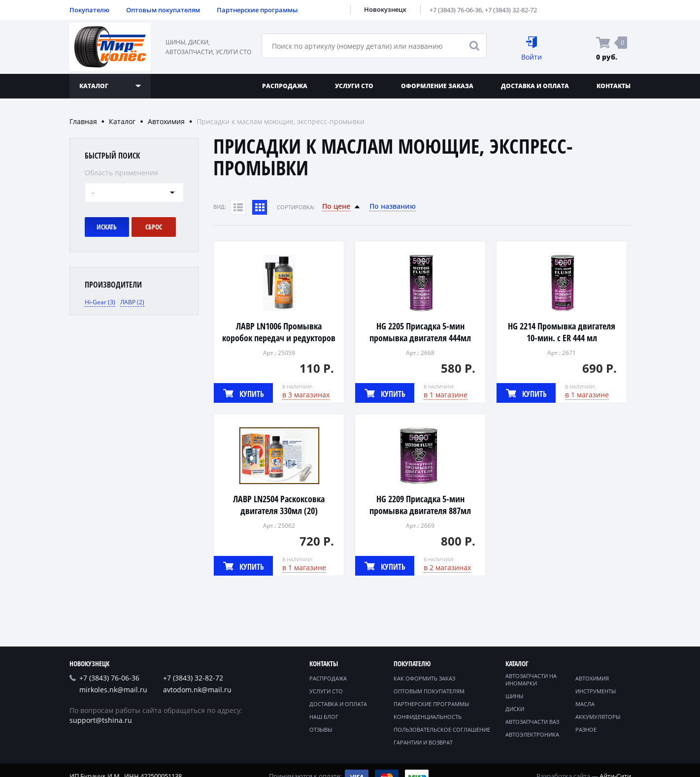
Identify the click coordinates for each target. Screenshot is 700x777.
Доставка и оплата (535, 86)
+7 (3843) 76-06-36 (456, 10)
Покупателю (89, 10)
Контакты (614, 86)
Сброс (154, 227)
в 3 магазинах (306, 395)
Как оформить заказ (424, 678)
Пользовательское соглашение (442, 729)
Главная (83, 121)
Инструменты (596, 691)
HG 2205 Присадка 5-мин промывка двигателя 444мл (420, 332)
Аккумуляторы (598, 717)
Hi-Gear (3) (100, 302)
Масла (585, 704)
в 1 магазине (446, 395)
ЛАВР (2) (132, 302)
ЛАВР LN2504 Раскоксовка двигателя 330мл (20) (279, 505)
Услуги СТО (354, 86)
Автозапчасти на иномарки (531, 680)
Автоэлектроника (532, 734)
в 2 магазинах (447, 567)
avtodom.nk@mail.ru (197, 690)
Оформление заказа (437, 86)
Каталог (122, 121)
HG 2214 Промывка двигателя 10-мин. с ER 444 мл (562, 332)
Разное (586, 729)
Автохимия (166, 121)
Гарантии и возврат (423, 742)
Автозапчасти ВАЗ (532, 722)
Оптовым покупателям (163, 10)
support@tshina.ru (101, 720)
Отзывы (321, 729)
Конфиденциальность (428, 717)
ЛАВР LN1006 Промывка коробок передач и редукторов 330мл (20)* (279, 338)
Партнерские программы (257, 10)
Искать (107, 227)
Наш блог (324, 717)
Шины (514, 696)
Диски (515, 709)
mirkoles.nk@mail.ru (113, 690)
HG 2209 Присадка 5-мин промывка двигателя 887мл (420, 505)
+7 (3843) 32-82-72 (511, 10)
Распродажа (285, 86)
